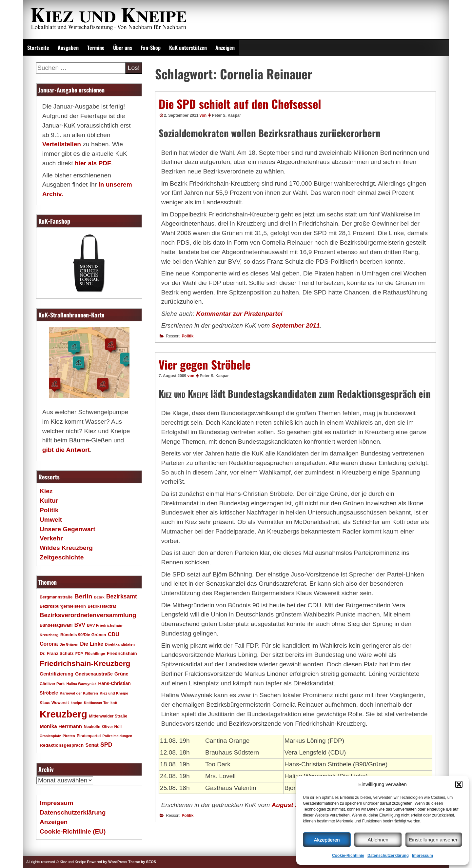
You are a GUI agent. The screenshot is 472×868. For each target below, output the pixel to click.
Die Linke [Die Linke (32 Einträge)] (92, 644)
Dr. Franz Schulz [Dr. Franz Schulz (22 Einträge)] (57, 653)
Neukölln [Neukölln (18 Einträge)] (92, 727)
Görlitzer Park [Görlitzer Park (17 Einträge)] (52, 684)
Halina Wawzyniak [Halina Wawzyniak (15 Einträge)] (81, 684)
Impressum (423, 856)
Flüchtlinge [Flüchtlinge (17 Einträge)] (95, 653)
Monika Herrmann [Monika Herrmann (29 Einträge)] (61, 726)
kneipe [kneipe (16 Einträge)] (76, 703)
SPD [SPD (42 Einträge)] (106, 745)
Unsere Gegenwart (68, 529)
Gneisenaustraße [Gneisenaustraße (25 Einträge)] (94, 674)
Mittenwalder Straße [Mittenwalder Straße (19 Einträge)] (108, 716)
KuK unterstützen (188, 48)
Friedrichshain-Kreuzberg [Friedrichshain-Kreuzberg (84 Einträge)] (85, 663)
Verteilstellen (62, 144)
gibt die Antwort (66, 450)
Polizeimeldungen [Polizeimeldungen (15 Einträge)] (118, 736)
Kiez (46, 491)
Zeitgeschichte (62, 557)
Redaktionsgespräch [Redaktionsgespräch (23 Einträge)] (62, 745)
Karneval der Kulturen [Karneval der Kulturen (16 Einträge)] (79, 693)
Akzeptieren (327, 840)
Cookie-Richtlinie (348, 856)
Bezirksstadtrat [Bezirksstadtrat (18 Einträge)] (102, 606)
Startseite (38, 48)
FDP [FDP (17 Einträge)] (79, 653)
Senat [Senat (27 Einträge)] (92, 745)
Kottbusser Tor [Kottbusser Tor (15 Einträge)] (96, 703)
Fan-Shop (151, 48)
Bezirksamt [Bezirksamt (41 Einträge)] (122, 596)
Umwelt (51, 520)
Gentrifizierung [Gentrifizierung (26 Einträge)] (57, 674)
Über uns (123, 48)
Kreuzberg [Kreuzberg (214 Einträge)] (63, 714)
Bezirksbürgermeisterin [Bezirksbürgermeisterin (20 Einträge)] (63, 606)
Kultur (49, 501)
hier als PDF (93, 163)
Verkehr (51, 538)
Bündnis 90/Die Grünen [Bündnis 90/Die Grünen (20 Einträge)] (83, 635)
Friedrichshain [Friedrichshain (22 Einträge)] (122, 653)
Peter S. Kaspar (226, 115)
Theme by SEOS (142, 862)
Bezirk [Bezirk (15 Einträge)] (99, 597)
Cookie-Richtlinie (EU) (73, 831)
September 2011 (296, 325)
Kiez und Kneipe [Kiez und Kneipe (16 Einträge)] (114, 693)
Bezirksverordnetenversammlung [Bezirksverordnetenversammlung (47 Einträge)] (88, 615)
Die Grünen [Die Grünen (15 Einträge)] (69, 644)
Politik (187, 336)
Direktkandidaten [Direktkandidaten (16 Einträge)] (120, 644)
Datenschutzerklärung (388, 856)
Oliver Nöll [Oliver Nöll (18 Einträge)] (112, 727)
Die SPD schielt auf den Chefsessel (240, 104)
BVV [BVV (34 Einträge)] (80, 625)
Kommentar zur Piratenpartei (239, 314)
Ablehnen (378, 840)
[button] (459, 784)
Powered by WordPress (107, 862)
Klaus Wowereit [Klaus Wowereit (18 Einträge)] (54, 703)
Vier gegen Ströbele (205, 364)
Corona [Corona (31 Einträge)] (49, 644)
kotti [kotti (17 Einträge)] (115, 703)
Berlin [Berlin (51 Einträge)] (83, 596)
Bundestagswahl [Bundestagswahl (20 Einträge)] (56, 625)
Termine (96, 48)
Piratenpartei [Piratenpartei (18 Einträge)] (89, 736)
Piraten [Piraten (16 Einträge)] (69, 736)
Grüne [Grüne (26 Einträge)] (121, 674)
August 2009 (290, 805)
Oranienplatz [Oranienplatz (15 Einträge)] (50, 736)
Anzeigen (225, 48)
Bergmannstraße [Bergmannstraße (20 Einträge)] (56, 597)
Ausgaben (68, 48)
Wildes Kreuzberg (66, 548)
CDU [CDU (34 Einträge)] (114, 634)
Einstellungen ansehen (434, 840)
